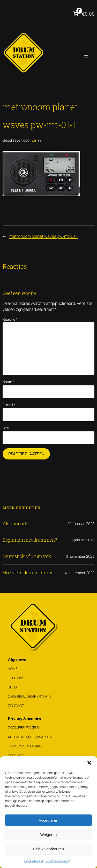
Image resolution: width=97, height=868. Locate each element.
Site (6, 428)
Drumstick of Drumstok (27, 556)
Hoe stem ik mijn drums (28, 573)
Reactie (10, 319)
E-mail (9, 405)
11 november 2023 (80, 556)
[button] (89, 763)
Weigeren (49, 835)
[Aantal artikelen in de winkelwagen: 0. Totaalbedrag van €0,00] (83, 14)
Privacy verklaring (58, 861)
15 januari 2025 (82, 540)
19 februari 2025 (81, 524)
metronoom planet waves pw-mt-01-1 (44, 236)
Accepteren (49, 820)
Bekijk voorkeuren (48, 849)
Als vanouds (15, 524)
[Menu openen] (86, 56)
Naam (9, 382)
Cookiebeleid (34, 861)
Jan (34, 140)
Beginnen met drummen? (30, 540)
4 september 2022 (80, 573)
